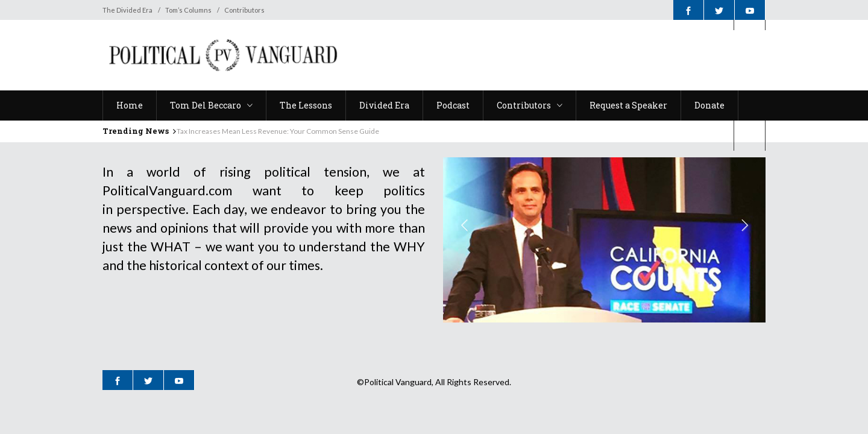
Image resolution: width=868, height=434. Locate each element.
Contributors (244, 10)
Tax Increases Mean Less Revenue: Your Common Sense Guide (278, 131)
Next (743, 227)
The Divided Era (127, 10)
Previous (465, 227)
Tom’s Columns (188, 10)
